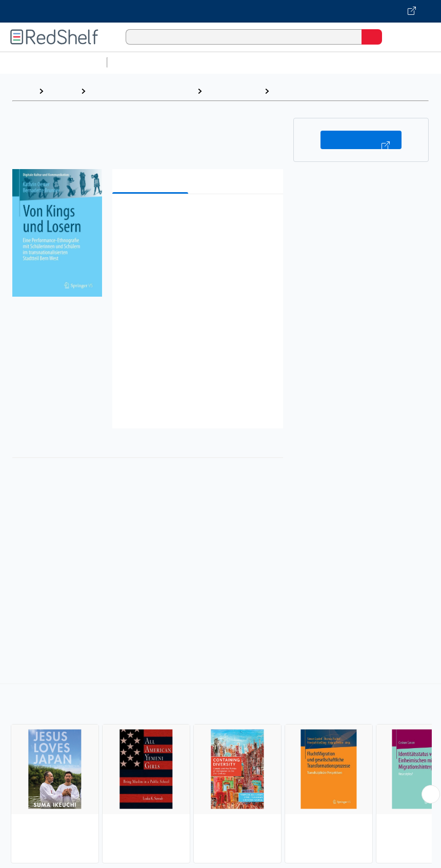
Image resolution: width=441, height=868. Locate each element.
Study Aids (138, 62)
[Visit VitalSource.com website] (221, 11)
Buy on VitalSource (361, 140)
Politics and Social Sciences (141, 91)
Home (23, 91)
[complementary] (221, 775)
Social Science (233, 91)
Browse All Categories (53, 62)
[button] (197, 218)
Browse (62, 91)
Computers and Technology (293, 62)
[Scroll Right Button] (431, 794)
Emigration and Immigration (327, 91)
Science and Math (201, 62)
